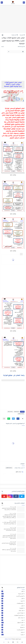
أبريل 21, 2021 (12, 548)
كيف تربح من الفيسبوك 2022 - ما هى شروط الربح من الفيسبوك (9, 523)
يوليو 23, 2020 (12, 542)
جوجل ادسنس (12, 613)
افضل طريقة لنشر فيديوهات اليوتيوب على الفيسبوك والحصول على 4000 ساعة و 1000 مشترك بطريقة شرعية (9, 516)
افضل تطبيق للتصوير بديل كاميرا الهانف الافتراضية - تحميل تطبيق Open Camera (9, 537)
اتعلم (12, 591)
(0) (3, 47)
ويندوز (12, 632)
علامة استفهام (21, 414)
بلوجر (12, 606)
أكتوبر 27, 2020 (12, 513)
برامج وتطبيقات (12, 603)
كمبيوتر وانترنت (12, 630)
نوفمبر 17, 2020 (12, 521)
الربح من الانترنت (12, 596)
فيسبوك (12, 627)
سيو (12, 620)
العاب (12, 598)
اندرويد (12, 601)
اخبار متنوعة (15, 35)
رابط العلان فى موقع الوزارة (14, 376)
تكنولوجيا (12, 608)
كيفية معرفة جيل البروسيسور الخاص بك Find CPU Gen (10, 530)
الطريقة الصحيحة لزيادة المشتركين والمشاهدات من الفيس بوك (9, 509)
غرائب (12, 625)
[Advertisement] (13, 19)
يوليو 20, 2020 (12, 534)
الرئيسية (22, 35)
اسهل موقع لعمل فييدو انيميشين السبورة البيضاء (9, 544)
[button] (18, 419)
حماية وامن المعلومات (12, 615)
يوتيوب (12, 635)
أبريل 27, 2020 (12, 507)
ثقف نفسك (12, 610)
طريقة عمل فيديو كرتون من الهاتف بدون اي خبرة (9, 551)
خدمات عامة (10, 412)
